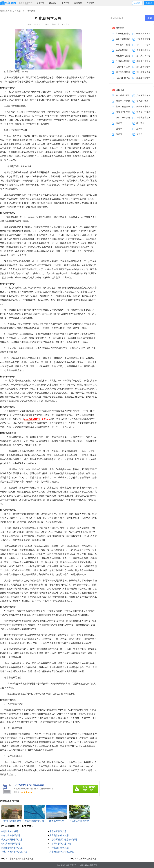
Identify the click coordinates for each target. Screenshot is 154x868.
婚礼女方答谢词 (123, 39)
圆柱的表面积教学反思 (87, 859)
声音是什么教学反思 (59, 835)
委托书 (119, 129)
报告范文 (65, 3)
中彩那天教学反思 (10, 831)
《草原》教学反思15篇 (60, 844)
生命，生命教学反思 (11, 835)
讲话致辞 (53, 3)
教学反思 (31, 11)
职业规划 (140, 123)
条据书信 (78, 3)
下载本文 (65, 24)
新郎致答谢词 (122, 50)
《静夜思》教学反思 (59, 848)
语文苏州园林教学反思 (12, 840)
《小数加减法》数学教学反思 (21, 859)
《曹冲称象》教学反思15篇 (14, 852)
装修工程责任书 (123, 107)
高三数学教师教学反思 (12, 848)
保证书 (139, 134)
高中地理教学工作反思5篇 (62, 852)
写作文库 (73, 865)
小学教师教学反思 (58, 831)
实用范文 (40, 3)
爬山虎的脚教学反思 (11, 844)
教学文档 (90, 3)
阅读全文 (56, 24)
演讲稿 (119, 134)
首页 (12, 11)
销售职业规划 (142, 101)
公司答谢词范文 (143, 39)
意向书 (139, 129)
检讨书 (119, 123)
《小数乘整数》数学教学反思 (63, 840)
